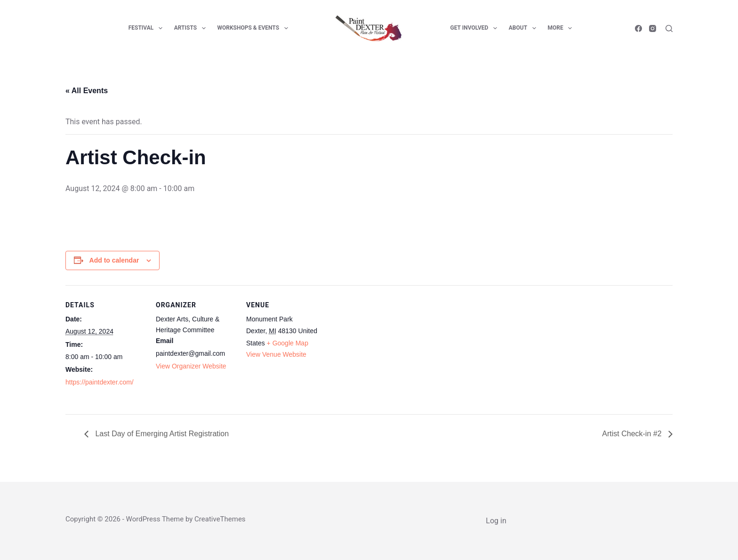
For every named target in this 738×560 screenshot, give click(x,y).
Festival (147, 28)
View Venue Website (276, 354)
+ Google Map (288, 343)
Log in (496, 521)
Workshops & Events (255, 28)
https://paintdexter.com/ (100, 382)
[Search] (669, 28)
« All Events (87, 91)
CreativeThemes (220, 519)
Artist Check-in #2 (633, 434)
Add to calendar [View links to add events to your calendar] (114, 260)
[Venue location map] (386, 350)
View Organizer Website (191, 366)
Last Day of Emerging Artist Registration (161, 434)
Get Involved (476, 28)
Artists (192, 28)
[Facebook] (638, 28)
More (562, 28)
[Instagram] (653, 28)
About (524, 28)
